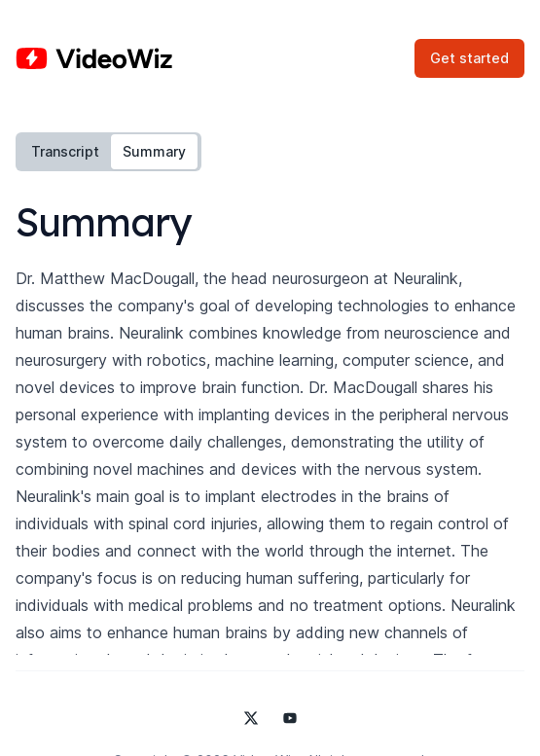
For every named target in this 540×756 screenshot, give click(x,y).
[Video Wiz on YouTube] (290, 718)
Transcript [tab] (65, 151)
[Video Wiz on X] (251, 718)
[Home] (94, 58)
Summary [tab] (154, 151)
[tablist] (108, 152)
